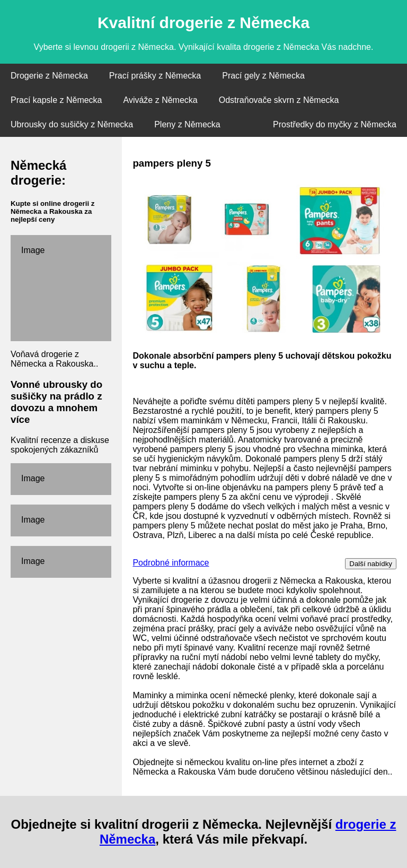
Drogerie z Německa (49, 76)
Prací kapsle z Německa (56, 100)
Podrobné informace (171, 563)
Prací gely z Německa (263, 76)
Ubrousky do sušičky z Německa (72, 124)
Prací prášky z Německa (155, 76)
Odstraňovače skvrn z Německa (279, 100)
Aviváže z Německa (161, 100)
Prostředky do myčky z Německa (335, 124)
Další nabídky (371, 564)
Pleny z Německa (187, 124)
